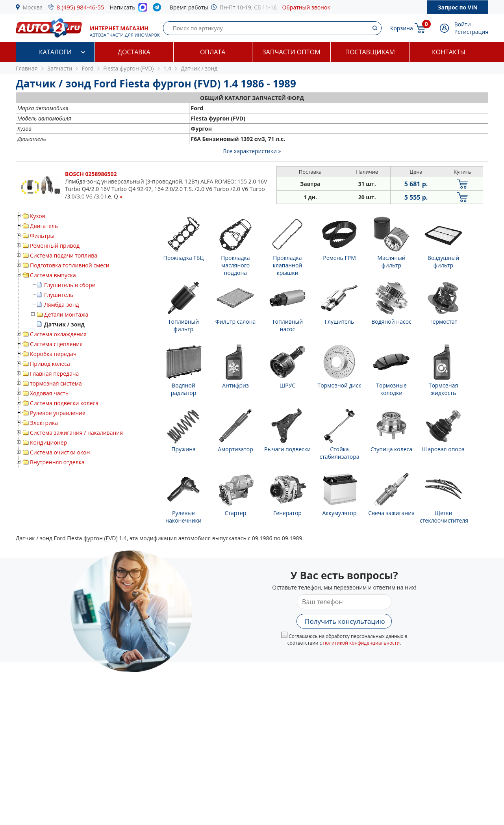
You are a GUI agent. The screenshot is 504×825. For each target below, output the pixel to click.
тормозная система (56, 383)
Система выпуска (53, 275)
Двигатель (44, 226)
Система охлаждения (58, 334)
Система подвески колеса (64, 403)
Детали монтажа (66, 314)
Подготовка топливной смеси (70, 265)
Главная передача (54, 374)
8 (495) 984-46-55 (81, 7)
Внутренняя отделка (57, 462)
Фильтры (42, 236)
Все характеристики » (252, 151)
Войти (463, 24)
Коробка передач (53, 354)
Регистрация (471, 32)
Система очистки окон (60, 452)
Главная (27, 68)
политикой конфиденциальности (361, 643)
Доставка (134, 52)
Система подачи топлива (64, 255)
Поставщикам (370, 52)
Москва (33, 7)
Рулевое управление (58, 413)
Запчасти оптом (291, 52)
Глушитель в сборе (70, 285)
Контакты (449, 52)
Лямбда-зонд (62, 305)
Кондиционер (48, 442)
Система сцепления (56, 344)
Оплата (213, 52)
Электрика (44, 423)
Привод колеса (50, 364)
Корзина (402, 28)
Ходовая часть (49, 393)
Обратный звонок (306, 7)
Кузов (38, 216)
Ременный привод (55, 246)
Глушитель (59, 295)
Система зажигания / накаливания (76, 433)
